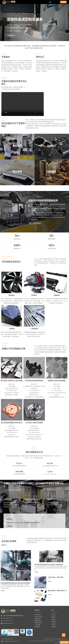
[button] (50, 2)
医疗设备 (50, 463)
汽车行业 (19, 463)
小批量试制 (34, 329)
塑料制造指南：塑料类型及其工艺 (57, 591)
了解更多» (3, 591)
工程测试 (12, 329)
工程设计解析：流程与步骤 (55, 577)
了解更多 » (50, 581)
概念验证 (12, 295)
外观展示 (34, 295)
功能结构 (57, 295)
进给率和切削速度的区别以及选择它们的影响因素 (49, 565)
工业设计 (50, 472)
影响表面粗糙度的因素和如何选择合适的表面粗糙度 (15, 583)
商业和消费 (19, 472)
